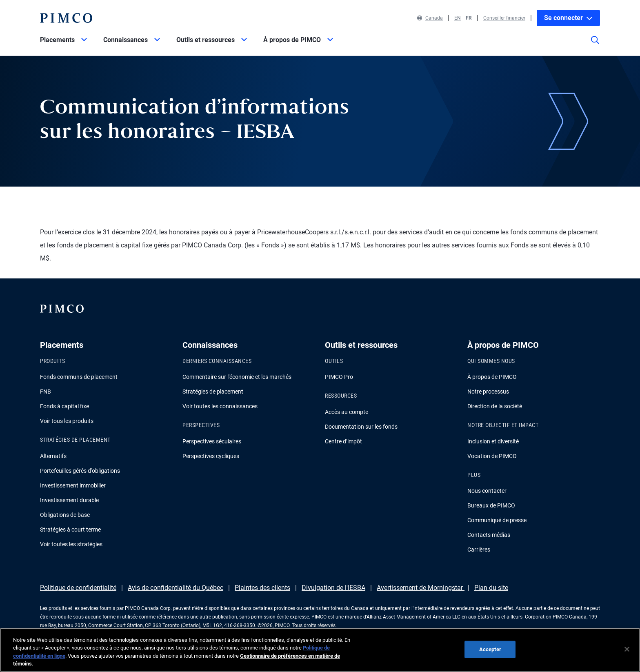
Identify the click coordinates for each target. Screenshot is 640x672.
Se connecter (568, 18)
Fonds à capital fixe (64, 406)
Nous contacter (487, 491)
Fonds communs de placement (79, 377)
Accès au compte (347, 412)
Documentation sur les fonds (361, 427)
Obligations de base (65, 515)
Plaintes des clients (262, 588)
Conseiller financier (504, 18)
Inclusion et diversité (493, 441)
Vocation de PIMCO (492, 456)
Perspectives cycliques (211, 456)
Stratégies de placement (213, 392)
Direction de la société (495, 406)
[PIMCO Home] (66, 18)
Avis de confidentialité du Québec (176, 588)
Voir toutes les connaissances (220, 406)
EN (458, 18)
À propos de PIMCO (492, 377)
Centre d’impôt (343, 441)
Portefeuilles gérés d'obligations (80, 471)
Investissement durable (69, 500)
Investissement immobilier (73, 485)
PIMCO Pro (339, 377)
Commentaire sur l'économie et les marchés (237, 377)
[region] (320, 650)
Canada (430, 18)
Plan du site (491, 588)
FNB (46, 392)
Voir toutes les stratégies (71, 544)
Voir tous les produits (67, 421)
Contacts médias (489, 535)
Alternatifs (53, 456)
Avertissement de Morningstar (421, 588)
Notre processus (488, 392)
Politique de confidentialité (78, 588)
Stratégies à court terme (70, 530)
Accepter (490, 649)
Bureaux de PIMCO (491, 505)
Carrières (479, 550)
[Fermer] (627, 649)
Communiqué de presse (497, 520)
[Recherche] (595, 46)
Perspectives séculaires (212, 441)
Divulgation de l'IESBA (333, 588)
